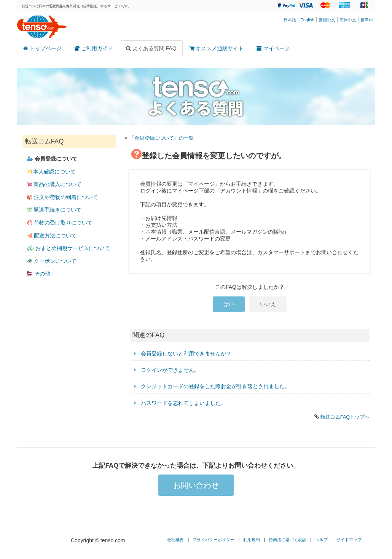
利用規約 (252, 540)
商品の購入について (54, 184)
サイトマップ (349, 540)
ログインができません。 (170, 370)
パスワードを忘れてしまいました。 (183, 403)
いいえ (268, 304)
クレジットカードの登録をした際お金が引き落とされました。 (215, 386)
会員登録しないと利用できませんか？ (186, 354)
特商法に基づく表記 (288, 540)
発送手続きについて (54, 210)
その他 (39, 274)
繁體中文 (327, 20)
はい (229, 304)
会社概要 (175, 540)
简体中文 (348, 20)
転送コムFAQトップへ (345, 417)
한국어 (367, 20)
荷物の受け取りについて (60, 223)
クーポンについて (52, 261)
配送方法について (52, 236)
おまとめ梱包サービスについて (69, 248)
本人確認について (51, 172)
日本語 (290, 20)
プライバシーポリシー (214, 540)
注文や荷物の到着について (62, 197)
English (307, 20)
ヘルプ (321, 540)
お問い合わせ (196, 485)
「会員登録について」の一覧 (162, 138)
